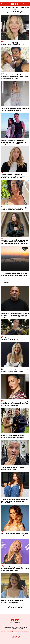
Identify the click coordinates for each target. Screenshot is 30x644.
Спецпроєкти (14, 631)
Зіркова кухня (23, 7)
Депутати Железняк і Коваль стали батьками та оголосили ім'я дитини (13, 436)
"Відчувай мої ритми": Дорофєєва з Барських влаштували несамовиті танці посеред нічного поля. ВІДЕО (14, 142)
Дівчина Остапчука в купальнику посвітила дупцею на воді (12, 602)
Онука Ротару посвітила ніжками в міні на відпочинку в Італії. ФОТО (15, 339)
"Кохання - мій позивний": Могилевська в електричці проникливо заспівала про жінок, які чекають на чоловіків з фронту (14, 242)
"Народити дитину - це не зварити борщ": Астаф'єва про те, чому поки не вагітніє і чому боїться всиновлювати (15, 404)
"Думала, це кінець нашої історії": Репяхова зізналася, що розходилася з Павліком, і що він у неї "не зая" (14, 176)
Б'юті (17, 7)
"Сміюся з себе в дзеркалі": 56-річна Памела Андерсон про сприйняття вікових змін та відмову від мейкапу (15, 569)
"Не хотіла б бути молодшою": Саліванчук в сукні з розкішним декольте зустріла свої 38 (15, 535)
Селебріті (3, 7)
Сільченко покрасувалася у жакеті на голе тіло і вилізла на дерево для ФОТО (15, 109)
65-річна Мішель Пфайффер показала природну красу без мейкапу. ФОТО (14, 44)
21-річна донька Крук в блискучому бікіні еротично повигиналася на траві (14, 209)
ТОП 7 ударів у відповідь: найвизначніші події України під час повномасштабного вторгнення (14, 275)
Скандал (8, 7)
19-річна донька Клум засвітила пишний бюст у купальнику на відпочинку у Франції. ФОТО (14, 501)
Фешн (13, 7)
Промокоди (15, 633)
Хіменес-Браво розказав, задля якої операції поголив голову (13, 468)
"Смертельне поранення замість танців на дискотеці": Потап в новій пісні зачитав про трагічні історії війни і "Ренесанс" (15, 315)
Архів (15, 10)
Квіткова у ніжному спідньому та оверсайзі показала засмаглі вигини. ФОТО (15, 371)
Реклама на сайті (5, 631)
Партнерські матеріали (24, 631)
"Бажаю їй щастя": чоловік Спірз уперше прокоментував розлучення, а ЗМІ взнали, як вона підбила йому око (15, 77)
